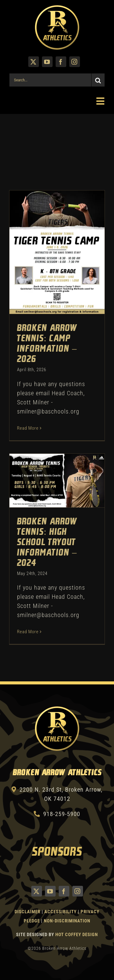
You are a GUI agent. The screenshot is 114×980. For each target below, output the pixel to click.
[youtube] (47, 62)
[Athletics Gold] (57, 8)
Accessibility (61, 912)
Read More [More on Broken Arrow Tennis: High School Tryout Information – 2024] (28, 632)
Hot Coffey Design (77, 935)
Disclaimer (28, 912)
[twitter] (34, 62)
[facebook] (61, 62)
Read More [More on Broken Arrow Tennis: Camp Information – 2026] (28, 428)
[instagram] (75, 62)
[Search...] (50, 80)
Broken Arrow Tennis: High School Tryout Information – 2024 (47, 543)
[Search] (98, 80)
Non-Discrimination (67, 921)
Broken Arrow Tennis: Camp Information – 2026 (47, 344)
